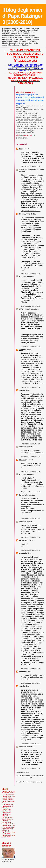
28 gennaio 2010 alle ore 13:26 (31, 444)
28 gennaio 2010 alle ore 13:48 (31, 519)
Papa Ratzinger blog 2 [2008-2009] (8, 833)
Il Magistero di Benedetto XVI (6, 810)
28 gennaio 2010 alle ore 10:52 (31, 166)
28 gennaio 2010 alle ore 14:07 (31, 683)
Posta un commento (22, 772)
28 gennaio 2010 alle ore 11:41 (31, 347)
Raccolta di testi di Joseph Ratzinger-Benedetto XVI (7, 819)
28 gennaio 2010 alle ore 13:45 (31, 492)
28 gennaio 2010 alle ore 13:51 (31, 537)
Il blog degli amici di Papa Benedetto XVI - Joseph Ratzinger (8, 796)
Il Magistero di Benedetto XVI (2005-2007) (6, 814)
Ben (20, 149)
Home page (30, 776)
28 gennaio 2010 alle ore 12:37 (31, 387)
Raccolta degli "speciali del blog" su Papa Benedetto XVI (8, 824)
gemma (22, 553)
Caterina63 (23, 214)
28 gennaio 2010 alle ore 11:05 (31, 273)
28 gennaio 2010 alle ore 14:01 (31, 550)
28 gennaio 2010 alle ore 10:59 (31, 211)
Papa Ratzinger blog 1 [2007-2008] (8, 836)
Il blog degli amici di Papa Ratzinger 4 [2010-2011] (8, 829)
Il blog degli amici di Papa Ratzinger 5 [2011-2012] (8, 806)
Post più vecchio (39, 776)
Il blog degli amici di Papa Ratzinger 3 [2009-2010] (22, 16)
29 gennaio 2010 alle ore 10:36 (31, 768)
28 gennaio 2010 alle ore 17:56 (31, 744)
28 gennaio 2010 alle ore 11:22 (31, 306)
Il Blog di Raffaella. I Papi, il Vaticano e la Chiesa (8, 801)
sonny (21, 350)
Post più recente (22, 776)
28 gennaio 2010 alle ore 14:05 (31, 668)
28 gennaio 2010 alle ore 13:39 (31, 457)
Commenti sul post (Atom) (32, 782)
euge (21, 390)
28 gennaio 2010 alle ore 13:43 (31, 471)
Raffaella (22, 460)
